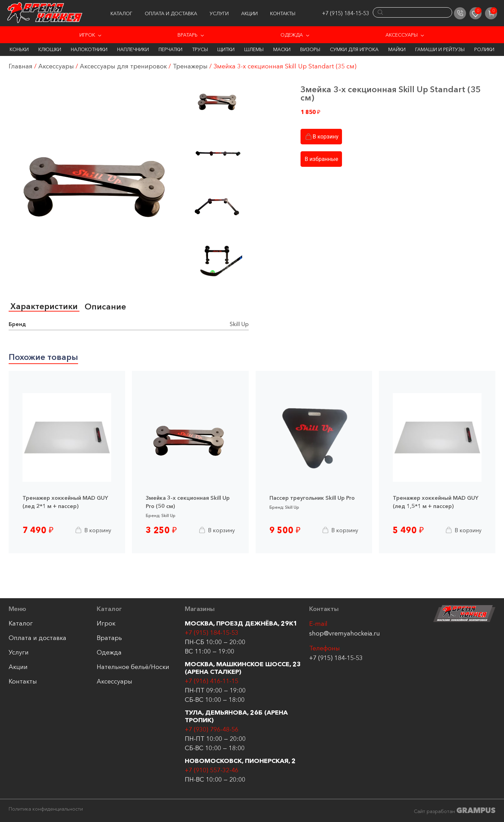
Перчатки (170, 49)
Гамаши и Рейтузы (440, 49)
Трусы (200, 49)
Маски (282, 49)
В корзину (321, 137)
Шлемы (254, 49)
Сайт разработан (455, 810)
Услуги (219, 13)
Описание (105, 307)
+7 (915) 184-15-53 (346, 13)
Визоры (310, 49)
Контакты (283, 13)
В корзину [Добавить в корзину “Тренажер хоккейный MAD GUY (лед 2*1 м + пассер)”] (93, 530)
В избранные (321, 159)
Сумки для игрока (354, 49)
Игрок (87, 35)
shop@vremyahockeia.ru (345, 633)
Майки (397, 49)
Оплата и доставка (171, 13)
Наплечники (133, 49)
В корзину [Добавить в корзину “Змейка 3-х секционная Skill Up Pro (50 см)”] (216, 530)
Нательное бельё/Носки (133, 667)
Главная (21, 66)
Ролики (484, 49)
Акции (249, 13)
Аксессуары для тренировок (123, 66)
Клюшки (50, 49)
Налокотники (89, 49)
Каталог (121, 13)
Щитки (226, 49)
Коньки (19, 49)
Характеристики (44, 306)
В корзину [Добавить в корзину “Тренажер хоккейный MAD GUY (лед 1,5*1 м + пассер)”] (463, 530)
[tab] (44, 307)
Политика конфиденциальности (46, 809)
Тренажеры (190, 66)
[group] (98, 181)
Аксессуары (402, 35)
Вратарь (188, 35)
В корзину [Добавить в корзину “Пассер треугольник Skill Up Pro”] (340, 530)
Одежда (292, 35)
